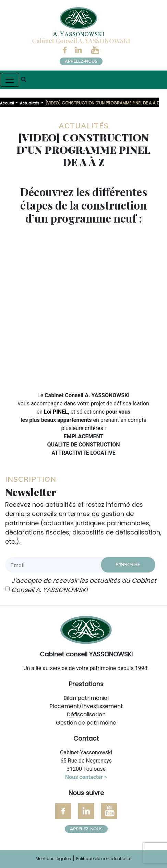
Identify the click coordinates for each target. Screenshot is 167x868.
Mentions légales (53, 859)
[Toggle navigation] (10, 80)
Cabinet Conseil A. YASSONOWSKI (81, 41)
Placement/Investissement (86, 706)
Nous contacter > (86, 777)
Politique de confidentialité (104, 859)
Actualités (30, 103)
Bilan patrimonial (86, 698)
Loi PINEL (56, 412)
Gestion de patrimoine (86, 723)
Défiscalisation (86, 714)
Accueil (7, 103)
